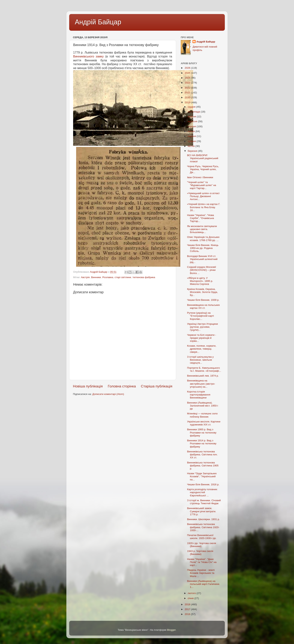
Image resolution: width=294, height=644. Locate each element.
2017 (188, 609)
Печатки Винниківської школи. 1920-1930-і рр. (202, 537)
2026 (188, 68)
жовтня (192, 117)
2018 (188, 604)
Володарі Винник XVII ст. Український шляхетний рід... (202, 259)
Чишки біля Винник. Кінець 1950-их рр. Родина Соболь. (203, 248)
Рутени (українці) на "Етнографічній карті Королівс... (201, 316)
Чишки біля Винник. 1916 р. (203, 484)
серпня (192, 126)
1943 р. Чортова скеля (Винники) (200, 553)
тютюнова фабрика (144, 277)
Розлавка (108, 277)
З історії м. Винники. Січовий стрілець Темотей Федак (204, 502)
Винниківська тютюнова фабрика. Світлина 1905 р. (203, 466)
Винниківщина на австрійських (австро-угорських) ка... (201, 384)
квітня (192, 146)
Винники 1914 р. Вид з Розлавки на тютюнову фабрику (202, 443)
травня (192, 141)
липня (192, 131)
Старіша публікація (157, 386)
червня (192, 136)
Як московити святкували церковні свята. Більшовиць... (202, 229)
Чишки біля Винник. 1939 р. (203, 300)
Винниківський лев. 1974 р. (203, 376)
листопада (194, 112)
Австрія (85, 277)
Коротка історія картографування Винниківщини (199, 395)
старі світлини (123, 277)
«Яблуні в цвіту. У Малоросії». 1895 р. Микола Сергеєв (200, 281)
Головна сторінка (122, 386)
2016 (188, 614)
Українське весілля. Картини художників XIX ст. (204, 423)
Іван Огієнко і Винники (200, 177)
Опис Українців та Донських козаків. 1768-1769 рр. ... (203, 239)
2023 (188, 83)
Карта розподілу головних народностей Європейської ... (202, 492)
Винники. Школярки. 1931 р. (203, 519)
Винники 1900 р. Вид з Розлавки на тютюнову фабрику (202, 432)
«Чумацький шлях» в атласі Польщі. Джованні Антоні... (203, 196)
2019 (188, 102)
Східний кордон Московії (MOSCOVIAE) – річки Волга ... (202, 270)
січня (191, 598)
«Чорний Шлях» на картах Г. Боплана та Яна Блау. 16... (204, 207)
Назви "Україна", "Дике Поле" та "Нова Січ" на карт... (202, 562)
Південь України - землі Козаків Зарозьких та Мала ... (201, 573)
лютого (192, 593)
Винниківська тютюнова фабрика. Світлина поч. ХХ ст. (202, 455)
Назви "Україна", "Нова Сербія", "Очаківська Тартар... (201, 218)
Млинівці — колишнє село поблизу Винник (202, 415)
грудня (192, 107)
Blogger (171, 630)
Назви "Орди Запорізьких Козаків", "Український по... (202, 476)
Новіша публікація (88, 386)
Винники (96, 277)
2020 (188, 97)
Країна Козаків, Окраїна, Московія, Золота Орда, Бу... (202, 292)
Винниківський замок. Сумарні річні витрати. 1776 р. (202, 511)
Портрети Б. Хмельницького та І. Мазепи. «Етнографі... (204, 369)
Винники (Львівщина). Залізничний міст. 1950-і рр (203, 406)
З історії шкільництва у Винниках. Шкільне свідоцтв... (200, 360)
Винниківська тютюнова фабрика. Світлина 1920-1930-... (203, 527)
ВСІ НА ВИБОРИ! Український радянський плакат (203, 158)
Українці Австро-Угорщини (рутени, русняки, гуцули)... (202, 327)
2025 (188, 73)
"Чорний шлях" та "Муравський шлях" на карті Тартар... (202, 185)
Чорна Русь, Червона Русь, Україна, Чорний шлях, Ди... (203, 169)
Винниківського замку (88, 56)
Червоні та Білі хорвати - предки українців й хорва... (202, 338)
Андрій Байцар (98, 22)
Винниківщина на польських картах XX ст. (204, 306)
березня (193, 151)
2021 (188, 93)
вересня (193, 121)
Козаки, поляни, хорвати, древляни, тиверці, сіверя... (202, 349)
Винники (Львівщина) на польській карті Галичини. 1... (204, 584)
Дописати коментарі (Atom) (108, 394)
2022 (188, 88)
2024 (188, 78)
